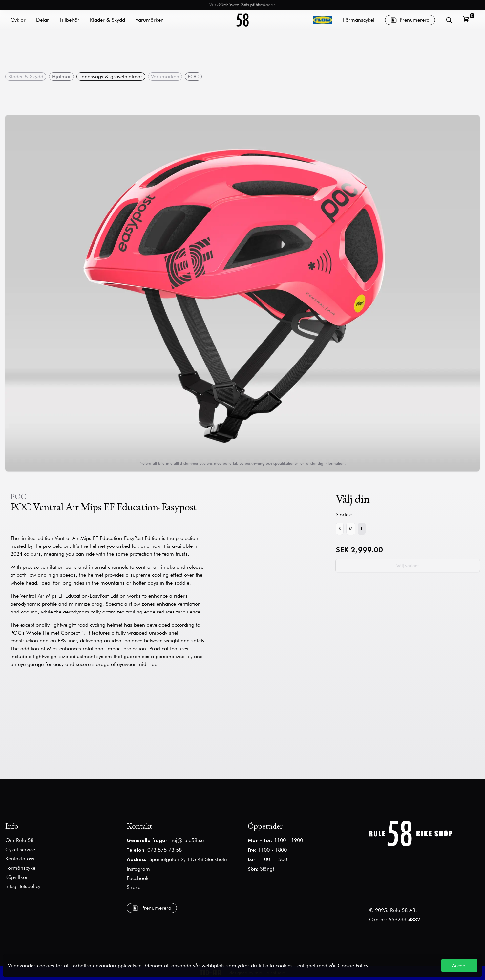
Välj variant (408, 566)
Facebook (138, 878)
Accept (459, 965)
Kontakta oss (20, 859)
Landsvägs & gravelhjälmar (111, 76)
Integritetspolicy (23, 886)
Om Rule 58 (19, 840)
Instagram (138, 869)
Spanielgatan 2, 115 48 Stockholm (189, 859)
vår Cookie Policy (348, 965)
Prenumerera (410, 20)
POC (193, 76)
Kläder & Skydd (26, 76)
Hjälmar (61, 76)
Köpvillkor (17, 877)
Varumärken (165, 76)
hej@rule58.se (187, 840)
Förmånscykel (359, 20)
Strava (134, 887)
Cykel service (20, 849)
